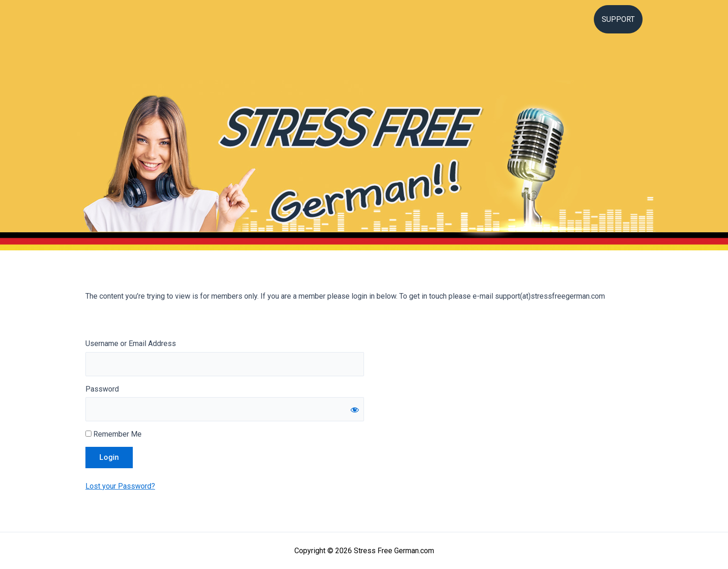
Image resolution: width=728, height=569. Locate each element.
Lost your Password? (120, 486)
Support (618, 19)
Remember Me (114, 434)
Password (102, 389)
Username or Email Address (131, 343)
